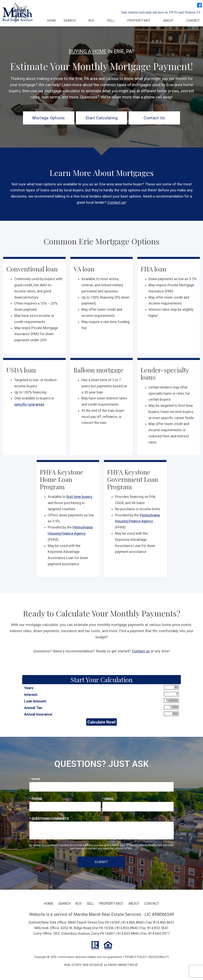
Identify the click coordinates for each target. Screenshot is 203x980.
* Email (108, 799)
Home (51, 21)
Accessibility (159, 957)
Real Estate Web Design (83, 965)
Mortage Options (49, 118)
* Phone (36, 799)
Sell (90, 904)
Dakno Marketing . (123, 965)
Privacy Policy (136, 957)
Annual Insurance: (39, 714)
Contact (193, 21)
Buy (79, 904)
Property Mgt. (111, 904)
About (134, 904)
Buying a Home (88, 51)
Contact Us (154, 118)
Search (64, 904)
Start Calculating (101, 118)
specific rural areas (29, 404)
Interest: (31, 695)
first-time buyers (79, 497)
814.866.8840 (133, 922)
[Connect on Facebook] (199, 5)
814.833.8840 (127, 928)
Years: (29, 688)
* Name (35, 779)
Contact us (116, 202)
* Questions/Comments (49, 819)
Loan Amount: (35, 701)
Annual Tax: (34, 708)
